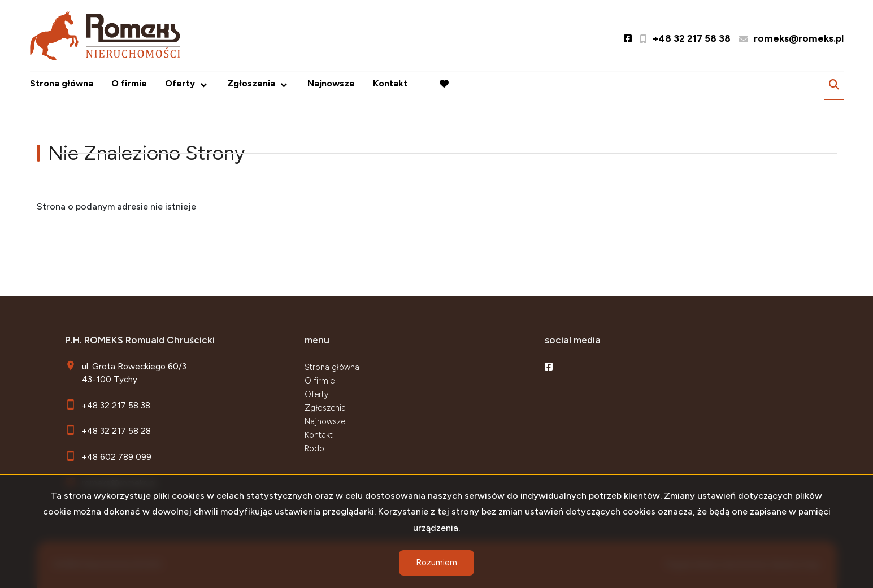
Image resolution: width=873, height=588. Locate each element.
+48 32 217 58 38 (116, 405)
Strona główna (62, 83)
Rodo (314, 448)
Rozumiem (436, 563)
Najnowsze (331, 83)
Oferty (180, 83)
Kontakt (390, 83)
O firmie (129, 83)
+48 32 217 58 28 (116, 431)
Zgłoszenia (251, 83)
